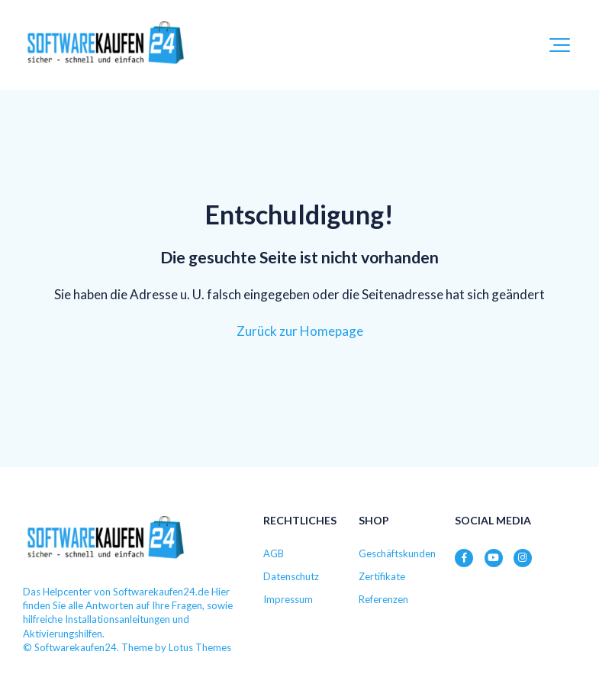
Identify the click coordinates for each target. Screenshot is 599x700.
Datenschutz (291, 576)
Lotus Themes (200, 647)
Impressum (288, 599)
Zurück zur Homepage (300, 331)
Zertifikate (382, 576)
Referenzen (383, 599)
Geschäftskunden (397, 553)
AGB (274, 553)
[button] (560, 45)
